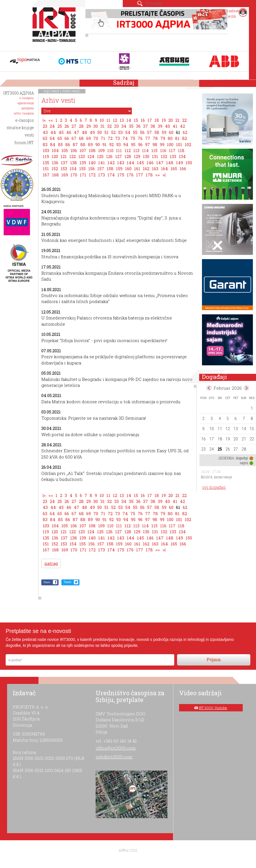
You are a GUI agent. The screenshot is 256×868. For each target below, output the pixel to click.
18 (157, 120)
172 (92, 175)
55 (135, 132)
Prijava (214, 660)
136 (55, 163)
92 (111, 144)
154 (73, 169)
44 (53, 132)
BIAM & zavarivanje (217, 477)
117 (172, 150)
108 (92, 150)
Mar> (246, 388)
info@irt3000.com (114, 757)
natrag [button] (51, 563)
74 (125, 138)
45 (61, 132)
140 (92, 163)
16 (143, 120)
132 (164, 156)
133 (173, 156)
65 (60, 138)
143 (121, 163)
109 (101, 150)
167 (46, 175)
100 (170, 144)
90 (98, 144)
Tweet (67, 582)
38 (153, 126)
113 (136, 150)
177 (140, 175)
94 (126, 144)
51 (107, 132)
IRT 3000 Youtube (213, 708)
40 (167, 126)
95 (133, 144)
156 (92, 169)
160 (128, 169)
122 (73, 156)
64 (52, 138)
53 (121, 132)
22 (184, 120)
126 (109, 156)
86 (68, 144)
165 (174, 169)
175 (121, 175)
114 (145, 150)
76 (140, 138)
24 (52, 126)
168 (55, 175)
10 (102, 120)
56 (142, 132)
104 (55, 150)
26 (67, 126)
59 (164, 132)
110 (110, 150)
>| (164, 175)
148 (170, 163)
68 (81, 138)
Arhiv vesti (71, 91)
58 (157, 132)
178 (149, 175)
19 (164, 120)
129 (137, 156)
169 (65, 175)
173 (102, 175)
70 (96, 138)
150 (189, 163)
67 (74, 138)
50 (100, 132)
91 (105, 144)
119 (46, 156)
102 (188, 144)
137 (64, 163)
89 (90, 144)
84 (53, 144)
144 (131, 163)
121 (64, 156)
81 (177, 138)
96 (140, 144)
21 (178, 120)
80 (170, 138)
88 (83, 144)
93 (119, 144)
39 (160, 126)
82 (185, 138)
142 (111, 163)
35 (131, 126)
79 (163, 138)
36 (138, 126)
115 (154, 150)
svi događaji (214, 487)
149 (179, 163)
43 (45, 132)
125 (100, 156)
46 (69, 132)
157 (101, 169)
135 (46, 163)
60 (171, 132)
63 (45, 138)
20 (171, 120)
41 (175, 126)
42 (182, 126)
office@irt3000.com (116, 748)
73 (118, 138)
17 (150, 120)
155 (82, 169)
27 (74, 126)
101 (179, 144)
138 (74, 163)
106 (74, 150)
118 (181, 150)
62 (185, 132)
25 (60, 126)
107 (83, 150)
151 (46, 169)
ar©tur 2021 (128, 850)
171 (83, 175)
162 (146, 169)
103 (46, 150)
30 (96, 126)
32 (109, 126)
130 (146, 156)
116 (163, 150)
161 (137, 169)
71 (103, 138)
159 (119, 169)
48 (84, 132)
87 (75, 144)
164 (164, 169)
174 (111, 175)
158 (110, 169)
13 (122, 120)
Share (47, 582)
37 (146, 126)
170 (74, 175)
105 (65, 150)
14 (129, 120)
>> (158, 175)
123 (82, 156)
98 (155, 144)
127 (119, 156)
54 (128, 132)
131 (155, 156)
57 (149, 132)
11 (108, 120)
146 (150, 163)
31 (103, 126)
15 (136, 120)
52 (113, 132)
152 (55, 169)
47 (77, 132)
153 (64, 169)
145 (140, 163)
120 (55, 156)
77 (148, 138)
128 (128, 156)
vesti (55, 91)
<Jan (209, 388)
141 (102, 163)
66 (67, 138)
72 (110, 138)
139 (83, 163)
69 (89, 138)
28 (81, 126)
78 (155, 138)
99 (162, 144)
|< (44, 120)
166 (183, 169)
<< (51, 120)
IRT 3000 (55, 28)
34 (124, 126)
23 (45, 126)
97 (148, 144)
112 (128, 150)
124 (91, 156)
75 (133, 138)
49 (92, 132)
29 (89, 126)
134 (182, 156)
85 (60, 144)
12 (115, 120)
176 (130, 175)
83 (45, 144)
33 (117, 126)
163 (155, 169)
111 (119, 150)
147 (160, 163)
